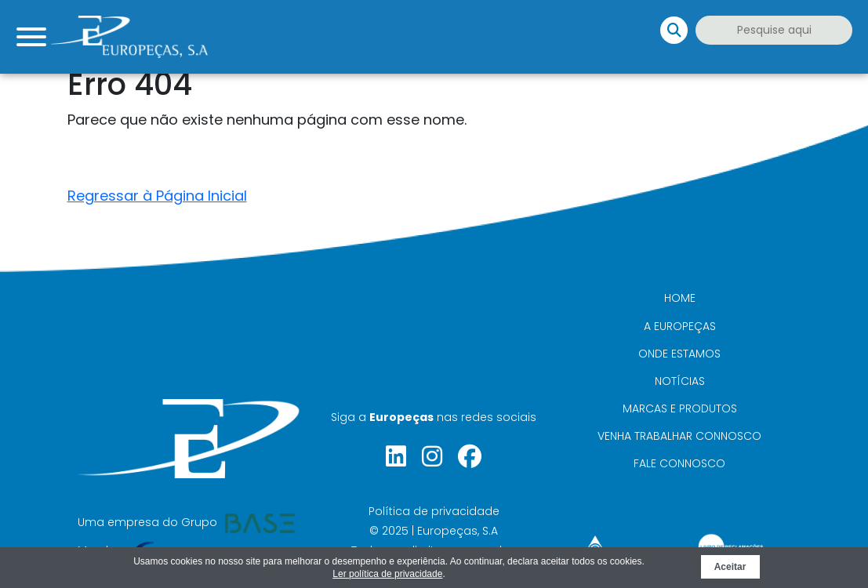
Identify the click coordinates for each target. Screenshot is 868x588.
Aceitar (730, 567)
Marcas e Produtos (680, 408)
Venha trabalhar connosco (679, 436)
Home (680, 298)
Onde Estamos (679, 354)
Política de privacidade (434, 511)
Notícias (680, 381)
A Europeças (680, 326)
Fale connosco (679, 463)
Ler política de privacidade (387, 574)
